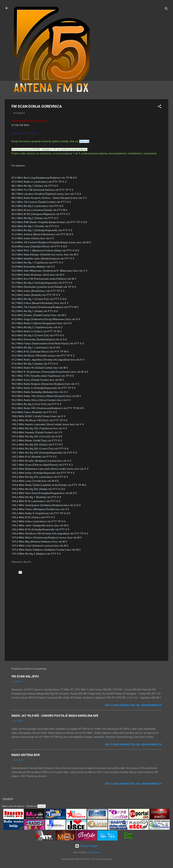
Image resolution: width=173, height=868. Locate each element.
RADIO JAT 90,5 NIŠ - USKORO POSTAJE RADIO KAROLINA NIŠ (55, 716)
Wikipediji (84, 141)
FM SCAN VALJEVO (25, 676)
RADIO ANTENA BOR (26, 755)
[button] (159, 107)
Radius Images (94, 852)
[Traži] (166, 9)
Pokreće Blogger (86, 846)
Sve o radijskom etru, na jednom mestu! (133, 705)
